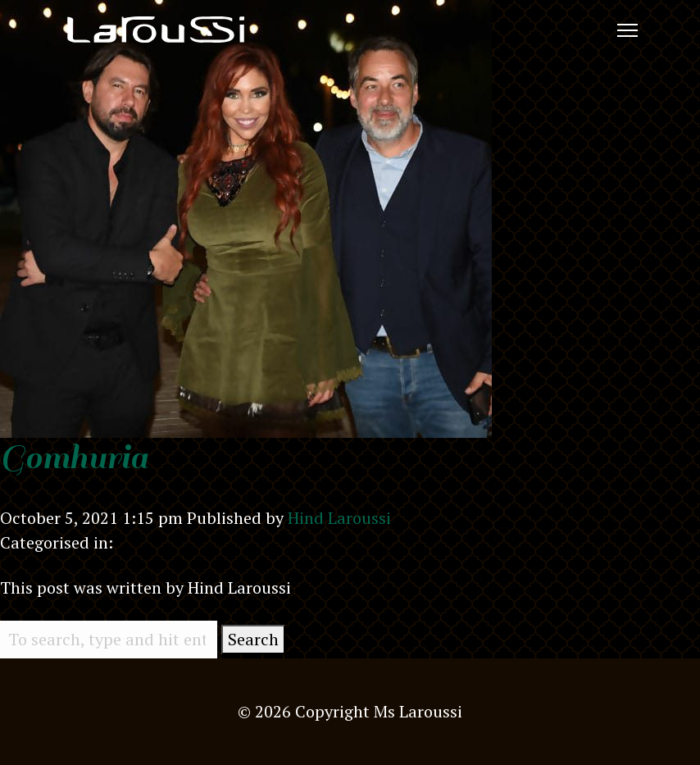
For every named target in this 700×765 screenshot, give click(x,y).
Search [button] (253, 639)
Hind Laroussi (339, 518)
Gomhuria (74, 458)
